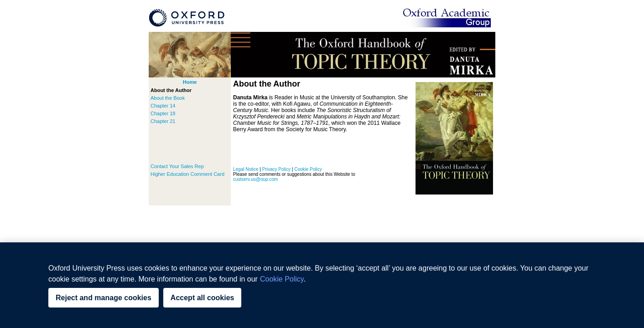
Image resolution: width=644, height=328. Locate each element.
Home (190, 82)
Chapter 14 (163, 106)
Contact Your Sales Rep (177, 166)
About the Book (168, 98)
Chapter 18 (163, 113)
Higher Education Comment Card (187, 174)
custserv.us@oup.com (255, 179)
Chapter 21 (163, 121)
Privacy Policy (276, 169)
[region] (322, 285)
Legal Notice (246, 169)
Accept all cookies (203, 298)
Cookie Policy (308, 169)
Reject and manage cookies (104, 298)
